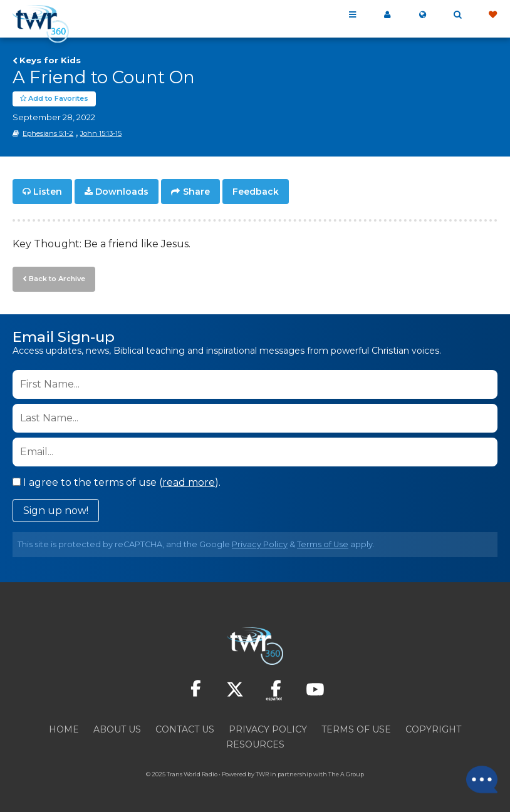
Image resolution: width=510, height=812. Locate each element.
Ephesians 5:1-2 (48, 133)
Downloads (122, 192)
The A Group (346, 774)
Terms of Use (323, 544)
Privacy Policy (260, 544)
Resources (255, 744)
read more (189, 482)
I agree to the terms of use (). (117, 482)
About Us (117, 729)
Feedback (256, 192)
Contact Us (185, 729)
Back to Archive (57, 279)
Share (196, 192)
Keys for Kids (50, 60)
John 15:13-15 (101, 133)
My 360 (387, 15)
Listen (48, 192)
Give (492, 15)
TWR (262, 774)
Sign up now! (56, 511)
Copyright (433, 729)
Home (64, 729)
